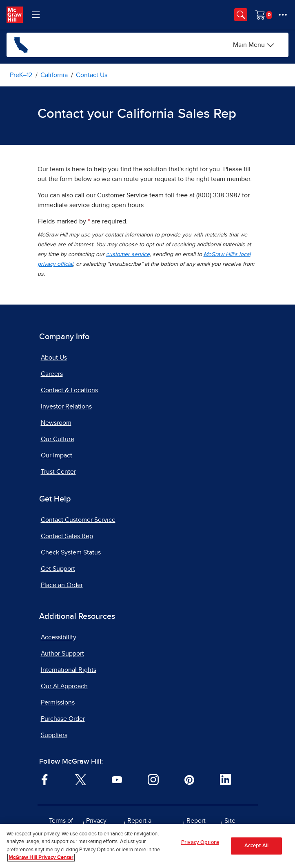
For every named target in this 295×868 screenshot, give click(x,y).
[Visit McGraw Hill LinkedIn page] (225, 779)
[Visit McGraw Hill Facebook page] (45, 779)
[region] (147, 846)
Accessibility (59, 637)
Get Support (58, 569)
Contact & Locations (69, 390)
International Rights (69, 670)
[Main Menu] (254, 45)
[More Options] (283, 15)
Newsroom (56, 423)
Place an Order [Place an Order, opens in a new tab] (62, 585)
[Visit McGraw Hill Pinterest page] (189, 779)
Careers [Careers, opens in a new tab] (52, 374)
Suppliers (54, 735)
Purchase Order (63, 719)
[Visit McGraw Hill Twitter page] (81, 779)
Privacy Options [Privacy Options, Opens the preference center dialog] (200, 843)
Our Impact (57, 455)
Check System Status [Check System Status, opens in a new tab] (71, 552)
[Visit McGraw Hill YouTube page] (117, 779)
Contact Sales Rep (67, 536)
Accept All (256, 846)
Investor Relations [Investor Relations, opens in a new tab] (66, 406)
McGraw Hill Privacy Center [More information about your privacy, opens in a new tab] (41, 858)
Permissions (58, 702)
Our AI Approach (64, 686)
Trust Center (58, 472)
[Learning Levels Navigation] (36, 15)
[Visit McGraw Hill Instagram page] (153, 779)
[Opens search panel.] (241, 15)
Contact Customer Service (78, 520)
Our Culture (58, 439)
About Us (54, 358)
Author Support (62, 654)
